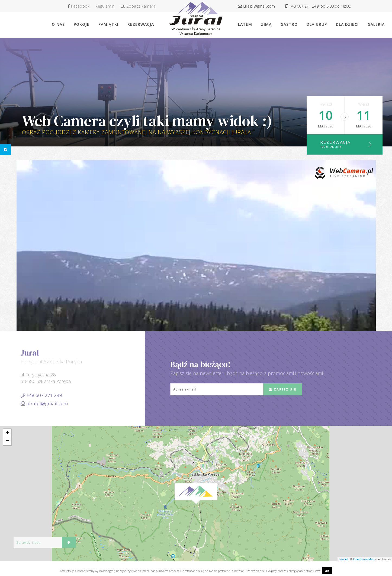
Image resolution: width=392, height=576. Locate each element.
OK (327, 571)
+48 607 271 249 (318, 6)
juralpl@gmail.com (256, 6)
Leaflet (343, 559)
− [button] (7, 441)
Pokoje (82, 24)
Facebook (79, 6)
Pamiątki (108, 24)
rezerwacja (141, 24)
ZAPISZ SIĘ (283, 389)
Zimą (266, 24)
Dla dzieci (347, 24)
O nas (58, 24)
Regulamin (105, 6)
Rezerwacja (346, 144)
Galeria (376, 24)
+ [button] (7, 433)
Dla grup (317, 24)
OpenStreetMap (364, 559)
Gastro (289, 24)
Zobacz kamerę (138, 6)
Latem (245, 24)
